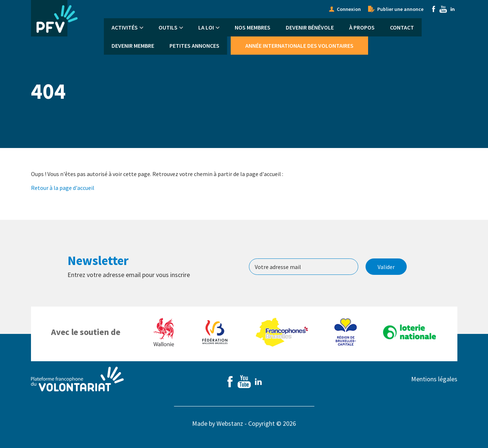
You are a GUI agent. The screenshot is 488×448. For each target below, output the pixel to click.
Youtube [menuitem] (443, 9)
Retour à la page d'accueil (63, 188)
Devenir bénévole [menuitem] (310, 27)
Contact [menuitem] (402, 27)
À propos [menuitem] (362, 27)
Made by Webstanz (218, 423)
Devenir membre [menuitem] (133, 46)
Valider (386, 267)
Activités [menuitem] (125, 27)
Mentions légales (434, 379)
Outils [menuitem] (168, 27)
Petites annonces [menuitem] (194, 46)
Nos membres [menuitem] (253, 27)
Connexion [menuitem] (349, 9)
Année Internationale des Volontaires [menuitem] (299, 46)
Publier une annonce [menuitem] (400, 9)
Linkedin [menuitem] (453, 9)
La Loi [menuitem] (206, 27)
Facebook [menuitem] (434, 9)
